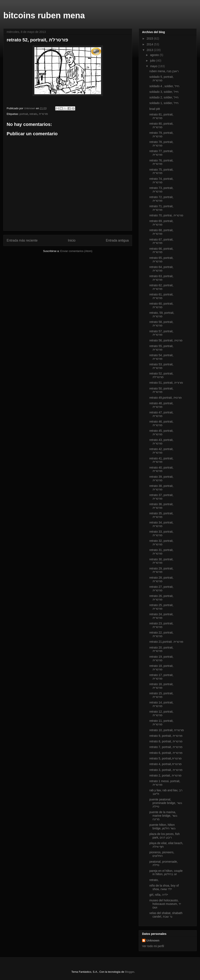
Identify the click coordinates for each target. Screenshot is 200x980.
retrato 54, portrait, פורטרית (161, 357)
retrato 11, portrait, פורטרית (161, 723)
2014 (150, 44)
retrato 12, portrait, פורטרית (161, 713)
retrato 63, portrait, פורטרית (161, 278)
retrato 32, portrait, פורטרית (161, 543)
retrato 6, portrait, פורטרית (166, 753)
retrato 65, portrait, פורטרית (161, 260)
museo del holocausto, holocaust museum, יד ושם (165, 904)
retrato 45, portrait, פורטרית (161, 432)
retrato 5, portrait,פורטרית (166, 758)
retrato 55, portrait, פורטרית (161, 348)
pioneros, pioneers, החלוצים (162, 854)
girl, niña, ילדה (159, 895)
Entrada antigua (117, 240)
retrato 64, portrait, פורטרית (161, 269)
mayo (154, 66)
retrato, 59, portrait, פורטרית (162, 314)
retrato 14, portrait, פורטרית (161, 704)
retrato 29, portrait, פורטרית (161, 570)
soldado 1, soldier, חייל (164, 103)
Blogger (130, 972)
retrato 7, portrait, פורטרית (166, 747)
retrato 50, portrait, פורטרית (161, 390)
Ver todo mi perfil (153, 946)
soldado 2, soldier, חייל (164, 97)
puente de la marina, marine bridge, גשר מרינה (163, 816)
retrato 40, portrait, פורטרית (161, 469)
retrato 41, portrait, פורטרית (161, 460)
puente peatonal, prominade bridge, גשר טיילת (166, 803)
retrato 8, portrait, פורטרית (166, 741)
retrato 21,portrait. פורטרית (166, 642)
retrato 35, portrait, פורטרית (161, 515)
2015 (150, 38)
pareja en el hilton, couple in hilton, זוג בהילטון (166, 873)
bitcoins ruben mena (44, 15)
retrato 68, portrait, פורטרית (161, 232)
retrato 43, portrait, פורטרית (161, 442)
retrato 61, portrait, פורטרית (161, 296)
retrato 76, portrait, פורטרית (161, 162)
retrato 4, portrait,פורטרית (166, 764)
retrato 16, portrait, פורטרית (161, 686)
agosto (155, 55)
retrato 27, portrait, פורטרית (161, 589)
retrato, (154, 880)
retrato (33, 114)
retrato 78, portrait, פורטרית (161, 144)
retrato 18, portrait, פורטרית (161, 668)
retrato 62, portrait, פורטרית (161, 287)
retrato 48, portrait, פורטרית (161, 405)
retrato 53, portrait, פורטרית (161, 366)
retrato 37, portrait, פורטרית (161, 497)
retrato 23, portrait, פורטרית (161, 625)
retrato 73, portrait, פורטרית (161, 190)
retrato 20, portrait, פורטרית (161, 649)
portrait (24, 114)
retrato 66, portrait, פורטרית (161, 250)
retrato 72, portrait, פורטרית (161, 199)
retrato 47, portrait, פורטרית (161, 414)
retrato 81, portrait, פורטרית (161, 116)
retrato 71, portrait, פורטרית (161, 208)
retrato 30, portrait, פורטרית (161, 561)
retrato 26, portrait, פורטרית (161, 598)
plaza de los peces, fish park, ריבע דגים (165, 836)
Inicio (72, 240)
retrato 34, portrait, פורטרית (161, 524)
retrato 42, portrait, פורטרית (161, 451)
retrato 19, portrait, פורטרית (161, 658)
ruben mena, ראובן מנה (164, 71)
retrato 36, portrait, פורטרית (161, 506)
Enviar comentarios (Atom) (76, 251)
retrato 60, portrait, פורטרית (161, 305)
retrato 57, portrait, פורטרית (161, 333)
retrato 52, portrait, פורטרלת (161, 375)
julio (153, 61)
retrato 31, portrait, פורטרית (161, 552)
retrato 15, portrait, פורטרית (161, 695)
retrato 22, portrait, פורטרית (161, 634)
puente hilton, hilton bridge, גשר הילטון (162, 827)
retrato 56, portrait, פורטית (166, 340)
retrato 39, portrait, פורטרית (161, 478)
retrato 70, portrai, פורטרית (166, 215)
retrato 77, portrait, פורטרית (161, 153)
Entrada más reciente (22, 240)
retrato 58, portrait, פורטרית (161, 324)
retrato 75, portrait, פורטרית (161, 171)
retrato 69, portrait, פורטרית (161, 223)
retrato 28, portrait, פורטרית (161, 579)
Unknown (153, 940)
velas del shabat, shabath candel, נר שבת (166, 915)
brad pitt (155, 109)
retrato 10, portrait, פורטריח (167, 730)
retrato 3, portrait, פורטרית (166, 770)
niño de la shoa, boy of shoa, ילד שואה (164, 887)
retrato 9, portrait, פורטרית (166, 736)
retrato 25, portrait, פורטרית (161, 607)
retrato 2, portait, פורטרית (165, 775)
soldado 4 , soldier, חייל (164, 86)
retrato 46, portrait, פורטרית (161, 423)
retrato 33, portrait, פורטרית (161, 533)
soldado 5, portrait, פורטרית (161, 79)
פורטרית (43, 114)
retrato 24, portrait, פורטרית (161, 616)
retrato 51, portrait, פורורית (166, 383)
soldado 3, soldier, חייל (164, 92)
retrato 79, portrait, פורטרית (161, 135)
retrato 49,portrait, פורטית (166, 398)
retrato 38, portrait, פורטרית (161, 488)
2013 (150, 50)
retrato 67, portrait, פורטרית (161, 241)
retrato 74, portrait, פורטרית (161, 180)
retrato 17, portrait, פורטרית (161, 677)
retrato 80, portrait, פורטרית (161, 125)
